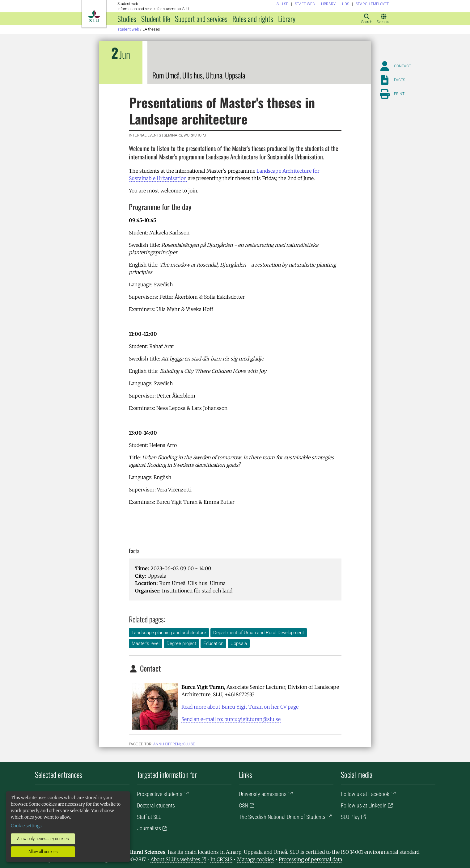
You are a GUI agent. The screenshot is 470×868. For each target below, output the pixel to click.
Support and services (201, 19)
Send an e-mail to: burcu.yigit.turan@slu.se (231, 719)
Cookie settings (26, 826)
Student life (156, 19)
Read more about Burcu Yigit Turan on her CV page (240, 707)
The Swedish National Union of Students (282, 817)
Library (287, 19)
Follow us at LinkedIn (364, 805)
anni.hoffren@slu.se (174, 744)
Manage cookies (256, 859)
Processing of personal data (310, 859)
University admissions (263, 794)
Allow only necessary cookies (43, 839)
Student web (128, 29)
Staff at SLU (149, 817)
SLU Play (350, 817)
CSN (243, 805)
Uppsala (239, 643)
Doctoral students (156, 805)
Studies (127, 19)
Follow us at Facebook (365, 794)
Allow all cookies (43, 852)
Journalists (149, 828)
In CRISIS (221, 859)
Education (213, 643)
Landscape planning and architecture (169, 633)
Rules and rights (253, 19)
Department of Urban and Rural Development (259, 633)
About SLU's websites (175, 859)
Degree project (181, 643)
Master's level (146, 643)
